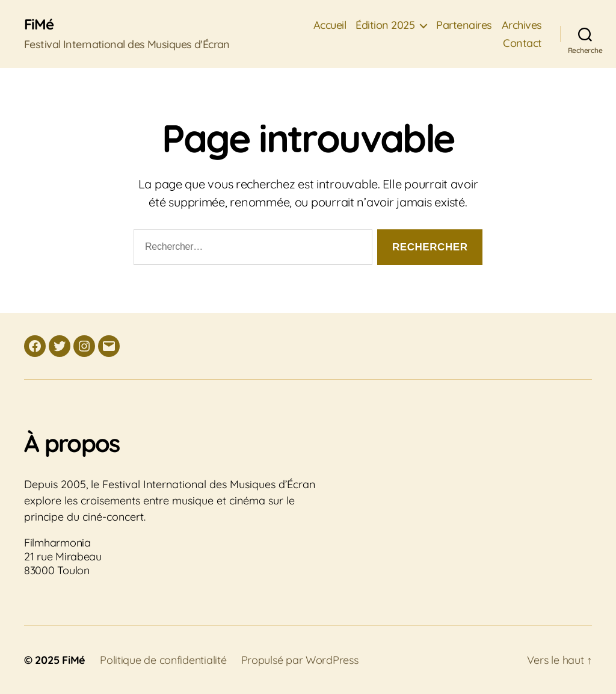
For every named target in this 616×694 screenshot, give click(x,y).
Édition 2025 (385, 25)
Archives (522, 25)
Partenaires (464, 25)
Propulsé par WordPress (300, 660)
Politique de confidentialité (163, 660)
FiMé (39, 24)
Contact (522, 43)
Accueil (330, 25)
